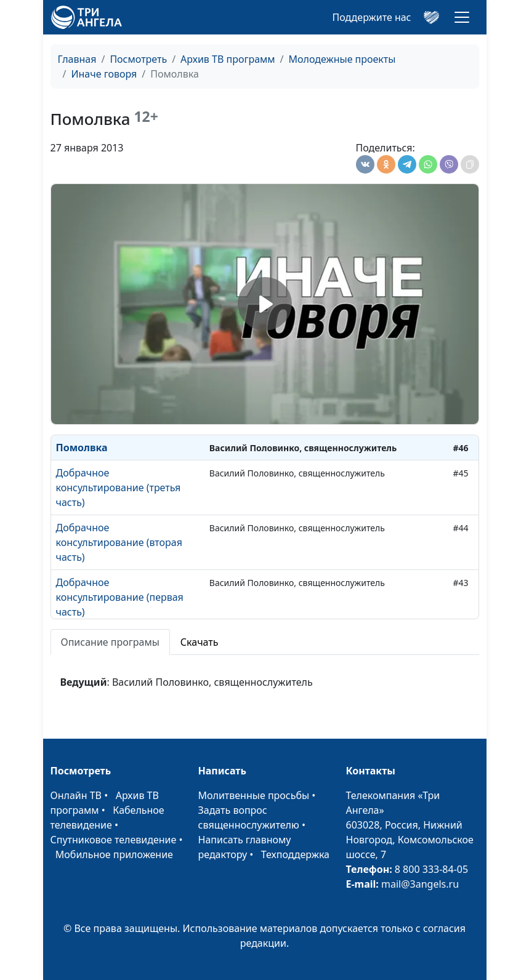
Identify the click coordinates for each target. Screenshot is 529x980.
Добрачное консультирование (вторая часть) (119, 542)
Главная (77, 59)
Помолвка (82, 448)
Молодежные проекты (342, 59)
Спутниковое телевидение (114, 840)
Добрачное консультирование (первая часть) (120, 597)
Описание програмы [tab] (110, 642)
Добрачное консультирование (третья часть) (119, 488)
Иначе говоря (104, 74)
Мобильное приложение (114, 854)
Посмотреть (138, 59)
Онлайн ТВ (76, 795)
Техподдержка (295, 854)
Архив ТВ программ (228, 59)
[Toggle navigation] (462, 17)
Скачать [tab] (200, 642)
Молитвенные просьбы (254, 795)
